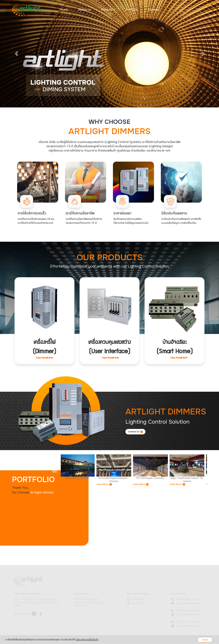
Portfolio (132, 10)
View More (69, 485)
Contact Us (137, 432)
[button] (16, 54)
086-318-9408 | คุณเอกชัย (188, 611)
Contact (154, 10)
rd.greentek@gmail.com (188, 627)
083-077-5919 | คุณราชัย (187, 622)
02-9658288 (137, 600)
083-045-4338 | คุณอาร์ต (188, 600)
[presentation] (55, 465)
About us (85, 10)
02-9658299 (137, 604)
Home (64, 10)
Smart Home (80, 606)
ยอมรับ (205, 640)
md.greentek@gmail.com (188, 604)
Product (108, 10)
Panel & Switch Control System (89, 603)
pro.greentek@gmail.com (189, 615)
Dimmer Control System (86, 600)
